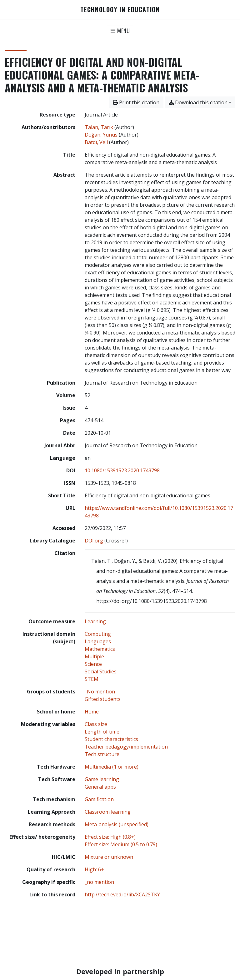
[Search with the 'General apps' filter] (100, 787)
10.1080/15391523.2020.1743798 (122, 470)
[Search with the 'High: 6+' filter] (94, 869)
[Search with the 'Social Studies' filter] (101, 671)
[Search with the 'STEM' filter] (92, 679)
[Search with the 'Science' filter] (93, 664)
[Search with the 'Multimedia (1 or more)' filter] (112, 767)
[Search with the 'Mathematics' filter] (100, 649)
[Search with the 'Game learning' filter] (102, 779)
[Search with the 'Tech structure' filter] (102, 754)
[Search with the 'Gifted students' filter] (103, 699)
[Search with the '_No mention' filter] (100, 692)
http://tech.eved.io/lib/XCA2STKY (122, 894)
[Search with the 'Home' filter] (92, 712)
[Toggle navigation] (120, 31)
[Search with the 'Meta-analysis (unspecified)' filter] (117, 824)
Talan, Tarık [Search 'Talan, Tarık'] (99, 127)
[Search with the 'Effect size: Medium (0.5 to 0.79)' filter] (121, 844)
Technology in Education (120, 10)
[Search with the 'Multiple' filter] (94, 656)
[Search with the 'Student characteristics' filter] (111, 739)
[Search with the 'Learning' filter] (95, 621)
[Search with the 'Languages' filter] (98, 641)
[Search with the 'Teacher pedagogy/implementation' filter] (126, 747)
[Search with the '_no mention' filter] (99, 882)
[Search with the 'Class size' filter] (96, 724)
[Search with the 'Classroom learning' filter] (108, 812)
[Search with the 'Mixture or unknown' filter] (109, 857)
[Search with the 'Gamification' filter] (99, 799)
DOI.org (94, 541)
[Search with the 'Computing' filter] (98, 634)
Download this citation (198, 102)
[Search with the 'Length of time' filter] (102, 732)
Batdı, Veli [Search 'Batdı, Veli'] (96, 142)
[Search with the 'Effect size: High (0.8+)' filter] (110, 837)
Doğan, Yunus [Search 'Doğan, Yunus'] (101, 135)
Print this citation (136, 102)
